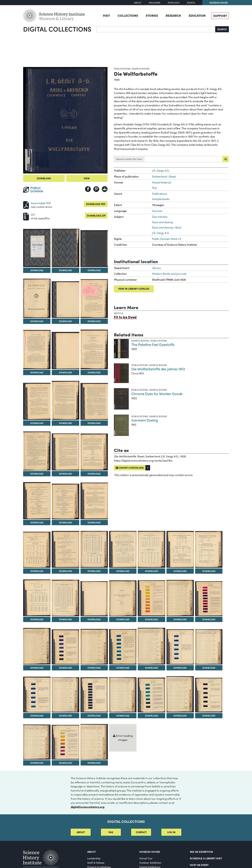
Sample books (141, 69)
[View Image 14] (37, 451)
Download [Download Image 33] (209, 619)
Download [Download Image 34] (37, 668)
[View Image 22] (94, 549)
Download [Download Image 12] (65, 423)
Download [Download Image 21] (65, 571)
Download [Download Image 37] (123, 668)
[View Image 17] (37, 501)
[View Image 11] (37, 401)
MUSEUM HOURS (150, 852)
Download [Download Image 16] (94, 474)
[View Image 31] (151, 598)
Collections (128, 15)
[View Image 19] (94, 501)
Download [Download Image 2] (37, 270)
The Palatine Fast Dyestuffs (153, 344)
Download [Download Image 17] (37, 522)
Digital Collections (57, 29)
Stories (152, 15)
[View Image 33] (209, 599)
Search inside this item (129, 159)
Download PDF (96, 204)
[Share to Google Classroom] (105, 189)
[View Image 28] (65, 598)
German (157, 211)
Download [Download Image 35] (65, 668)
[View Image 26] (209, 549)
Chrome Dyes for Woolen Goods (157, 394)
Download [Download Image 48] (37, 763)
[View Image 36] (94, 647)
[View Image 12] (65, 400)
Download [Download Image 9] (65, 372)
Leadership (94, 858)
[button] (148, 468)
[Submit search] (226, 159)
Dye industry (160, 217)
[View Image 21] (65, 549)
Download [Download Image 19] (94, 522)
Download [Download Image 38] (151, 668)
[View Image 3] (65, 248)
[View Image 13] (94, 401)
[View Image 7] (94, 299)
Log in (171, 832)
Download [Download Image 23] (123, 571)
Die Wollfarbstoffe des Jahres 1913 (158, 369)
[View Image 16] (94, 452)
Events (191, 3)
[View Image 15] (65, 452)
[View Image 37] (123, 647)
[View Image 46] (180, 694)
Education (197, 15)
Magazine (155, 3)
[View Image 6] (65, 300)
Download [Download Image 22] (94, 571)
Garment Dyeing (145, 420)
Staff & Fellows (96, 863)
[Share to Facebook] (88, 189)
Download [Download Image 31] (151, 619)
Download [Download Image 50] (94, 763)
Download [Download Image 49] (65, 763)
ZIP (33, 215)
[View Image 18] (65, 501)
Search (222, 29)
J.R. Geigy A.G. (161, 171)
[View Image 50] (94, 742)
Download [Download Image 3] (65, 270)
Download (44, 178)
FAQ (111, 832)
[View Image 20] (37, 550)
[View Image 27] (37, 598)
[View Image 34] (37, 646)
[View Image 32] (180, 598)
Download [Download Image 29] (94, 619)
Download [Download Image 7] (94, 321)
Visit (106, 15)
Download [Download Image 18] (65, 522)
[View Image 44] (123, 695)
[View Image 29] (94, 599)
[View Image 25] (180, 549)
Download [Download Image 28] (65, 619)
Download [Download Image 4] (94, 270)
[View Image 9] (65, 351)
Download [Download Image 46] (180, 716)
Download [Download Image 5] (37, 321)
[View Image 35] (65, 647)
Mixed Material (162, 182)
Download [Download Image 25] (180, 571)
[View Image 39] (180, 647)
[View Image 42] (65, 695)
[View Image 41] (37, 694)
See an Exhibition (201, 852)
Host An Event (199, 865)
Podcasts (174, 3)
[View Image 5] (37, 298)
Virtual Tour (146, 858)
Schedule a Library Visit (206, 858)
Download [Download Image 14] (37, 474)
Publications (122, 69)
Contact (141, 832)
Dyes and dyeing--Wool (167, 227)
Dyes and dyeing (162, 222)
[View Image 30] (123, 598)
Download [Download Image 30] (123, 619)
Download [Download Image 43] (94, 716)
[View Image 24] (151, 549)
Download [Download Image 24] (151, 571)
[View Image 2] (37, 248)
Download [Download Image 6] (65, 321)
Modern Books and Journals (169, 274)
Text (154, 188)
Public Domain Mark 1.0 (167, 239)
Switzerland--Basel (164, 176)
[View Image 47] (209, 695)
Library (156, 268)
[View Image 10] (94, 349)
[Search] (156, 29)
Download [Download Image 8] (37, 372)
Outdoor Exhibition (150, 863)
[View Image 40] (209, 647)
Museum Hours (219, 3)
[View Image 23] (123, 549)
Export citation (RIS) (130, 468)
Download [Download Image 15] (65, 474)
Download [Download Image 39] (180, 668)
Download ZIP (96, 216)
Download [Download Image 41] (37, 716)
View (87, 178)
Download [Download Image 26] (209, 571)
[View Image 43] (94, 695)
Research (173, 15)
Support (220, 16)
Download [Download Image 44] (123, 716)
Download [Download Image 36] (94, 668)
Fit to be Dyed (125, 317)
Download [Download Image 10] (94, 372)
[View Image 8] (37, 350)
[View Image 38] (151, 646)
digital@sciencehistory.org (88, 807)
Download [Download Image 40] (209, 668)
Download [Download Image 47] (209, 716)
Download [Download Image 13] (94, 423)
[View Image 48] (37, 742)
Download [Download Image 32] (180, 619)
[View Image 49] (65, 742)
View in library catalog (134, 289)
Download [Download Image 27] (37, 619)
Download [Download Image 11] (37, 423)
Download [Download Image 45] (151, 716)
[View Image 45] (151, 695)
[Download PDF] (26, 205)
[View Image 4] (94, 249)
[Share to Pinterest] (96, 189)
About (138, 3)
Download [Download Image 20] (37, 571)
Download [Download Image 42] (65, 716)
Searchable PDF (41, 203)
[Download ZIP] (26, 216)
